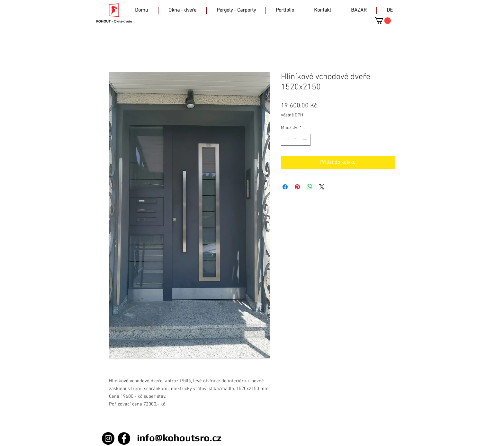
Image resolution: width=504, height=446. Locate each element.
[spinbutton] (296, 140)
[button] (383, 21)
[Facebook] (124, 438)
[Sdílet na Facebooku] (285, 187)
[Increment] (306, 140)
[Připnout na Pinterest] (297, 187)
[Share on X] (322, 187)
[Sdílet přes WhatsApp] (310, 187)
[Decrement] (286, 140)
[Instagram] (108, 438)
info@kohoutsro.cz (179, 438)
